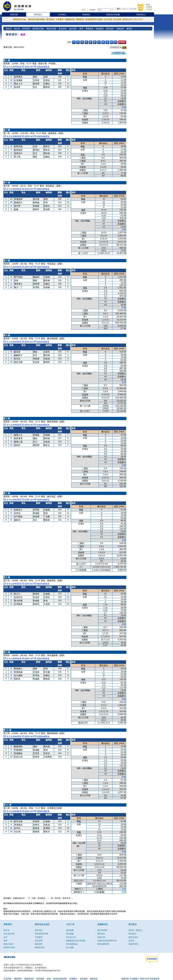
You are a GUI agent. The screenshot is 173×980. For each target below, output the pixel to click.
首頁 (84, 10)
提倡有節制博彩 (60, 979)
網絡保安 (94, 979)
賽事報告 (89, 29)
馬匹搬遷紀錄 (72, 944)
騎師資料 (39, 944)
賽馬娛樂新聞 (103, 944)
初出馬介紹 (71, 937)
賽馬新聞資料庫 (42, 934)
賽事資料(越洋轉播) (36, 19)
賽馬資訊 (38, 15)
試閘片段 (101, 937)
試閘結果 (120, 29)
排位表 (17, 29)
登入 (119, 9)
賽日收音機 (102, 930)
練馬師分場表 (38, 29)
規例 (49, 979)
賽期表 (129, 29)
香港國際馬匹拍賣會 (94, 19)
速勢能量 (70, 930)
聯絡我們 (18, 979)
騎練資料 (99, 29)
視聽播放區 (70, 19)
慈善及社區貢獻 (113, 15)
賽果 (81, 29)
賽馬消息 (39, 930)
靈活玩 (131, 941)
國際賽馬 (80, 19)
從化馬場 (108, 19)
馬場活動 (14, 15)
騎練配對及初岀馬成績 (76, 941)
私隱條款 (73, 979)
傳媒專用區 (133, 944)
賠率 (6, 937)
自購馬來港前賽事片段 (107, 941)
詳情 (124, 107)
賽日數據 (70, 934)
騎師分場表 (51, 29)
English (92, 10)
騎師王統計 (133, 937)
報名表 (8, 29)
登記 (124, 9)
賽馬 (148, 5)
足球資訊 (62, 15)
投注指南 (117, 19)
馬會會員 (86, 15)
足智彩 (149, 7)
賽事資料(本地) (20, 19)
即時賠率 (26, 29)
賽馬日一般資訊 (135, 930)
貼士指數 (70, 947)
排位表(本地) (9, 934)
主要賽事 (60, 19)
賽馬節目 (101, 934)
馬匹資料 (109, 29)
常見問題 (133, 9)
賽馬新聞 (50, 19)
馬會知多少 (141, 15)
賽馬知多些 (128, 19)
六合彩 (149, 9)
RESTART (138, 19)
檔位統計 (132, 934)
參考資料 (62, 29)
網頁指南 (40, 979)
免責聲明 (84, 979)
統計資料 (73, 29)
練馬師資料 (40, 947)
